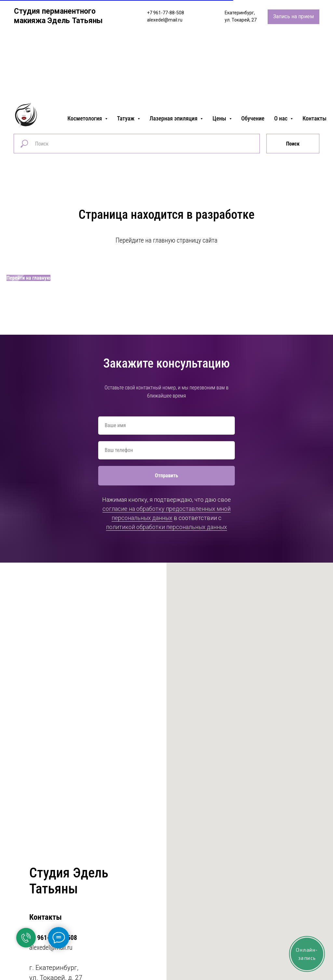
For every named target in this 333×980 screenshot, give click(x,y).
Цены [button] (220, 118)
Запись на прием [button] (293, 16)
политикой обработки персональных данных (166, 527)
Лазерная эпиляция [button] (174, 118)
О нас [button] (281, 118)
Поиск (293, 144)
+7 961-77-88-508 (166, 13)
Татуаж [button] (127, 118)
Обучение (253, 118)
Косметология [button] (85, 118)
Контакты (314, 118)
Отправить (166, 476)
